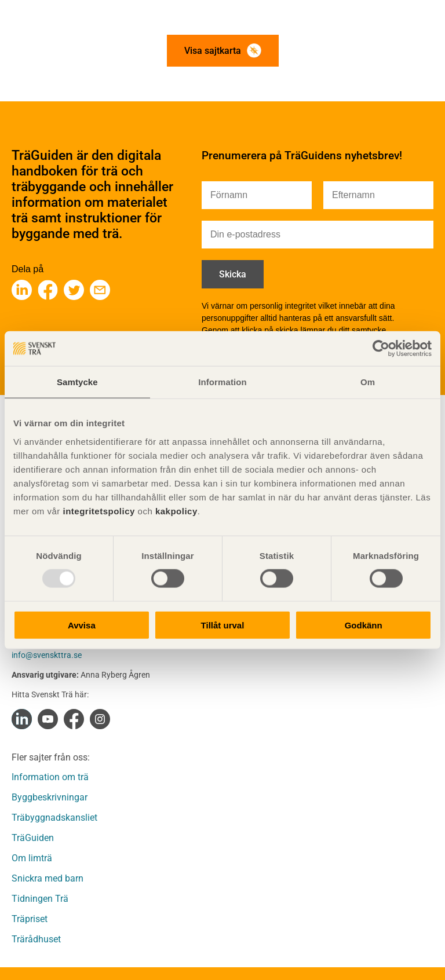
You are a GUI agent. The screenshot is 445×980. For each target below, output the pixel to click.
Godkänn (364, 625)
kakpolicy (176, 511)
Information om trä (50, 777)
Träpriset (30, 919)
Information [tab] (222, 382)
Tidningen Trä (40, 899)
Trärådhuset (36, 939)
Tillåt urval (223, 625)
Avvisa (82, 625)
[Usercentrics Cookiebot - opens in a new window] (381, 349)
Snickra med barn (48, 878)
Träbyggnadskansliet (54, 818)
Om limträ (32, 858)
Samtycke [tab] (77, 382)
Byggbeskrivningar (50, 797)
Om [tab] (368, 382)
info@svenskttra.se (47, 655)
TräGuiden (33, 838)
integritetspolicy (98, 511)
